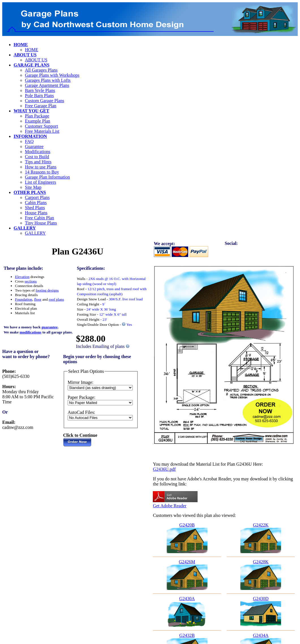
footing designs (47, 290)
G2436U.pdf (164, 469)
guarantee (50, 327)
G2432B (187, 635)
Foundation (24, 299)
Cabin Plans (36, 203)
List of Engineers (40, 182)
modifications (30, 332)
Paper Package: (82, 397)
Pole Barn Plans (39, 96)
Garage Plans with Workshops (52, 75)
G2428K (261, 562)
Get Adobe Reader (170, 506)
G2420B (187, 525)
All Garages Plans (41, 70)
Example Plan (37, 121)
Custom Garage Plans (45, 101)
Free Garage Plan (41, 106)
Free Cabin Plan (39, 218)
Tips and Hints (38, 162)
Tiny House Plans (41, 223)
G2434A (261, 635)
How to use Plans (41, 167)
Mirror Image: (81, 382)
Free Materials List (42, 131)
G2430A (187, 599)
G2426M (187, 562)
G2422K (261, 525)
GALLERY (35, 233)
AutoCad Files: (81, 412)
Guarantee (34, 146)
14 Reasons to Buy (42, 172)
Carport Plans (37, 197)
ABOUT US (36, 60)
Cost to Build (37, 157)
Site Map (33, 187)
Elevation (22, 277)
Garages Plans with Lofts (48, 80)
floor (38, 299)
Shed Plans (35, 208)
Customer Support (41, 126)
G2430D (261, 599)
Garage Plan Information (47, 177)
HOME (32, 50)
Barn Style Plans (40, 90)
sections (31, 281)
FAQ (29, 141)
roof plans (56, 299)
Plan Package (37, 116)
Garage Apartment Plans (47, 85)
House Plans (36, 213)
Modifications (38, 152)
